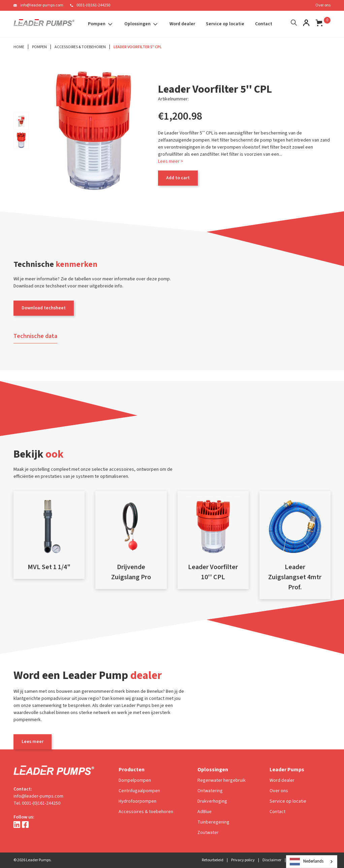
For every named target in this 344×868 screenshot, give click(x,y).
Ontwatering (210, 791)
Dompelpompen (135, 780)
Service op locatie (225, 24)
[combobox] (312, 862)
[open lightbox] (21, 121)
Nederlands (307, 862)
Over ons (323, 5)
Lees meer (33, 742)
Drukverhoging (212, 801)
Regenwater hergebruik (222, 780)
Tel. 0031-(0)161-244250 (37, 803)
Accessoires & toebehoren (146, 812)
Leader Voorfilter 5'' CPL (138, 47)
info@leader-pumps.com (42, 5)
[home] (44, 24)
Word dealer (182, 24)
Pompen (39, 47)
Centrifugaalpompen (139, 791)
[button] (101, 24)
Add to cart (178, 178)
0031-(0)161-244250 (93, 5)
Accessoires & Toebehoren (80, 47)
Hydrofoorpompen (137, 801)
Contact (264, 24)
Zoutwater (208, 833)
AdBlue (205, 812)
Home (19, 47)
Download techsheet (44, 308)
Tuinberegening (213, 822)
